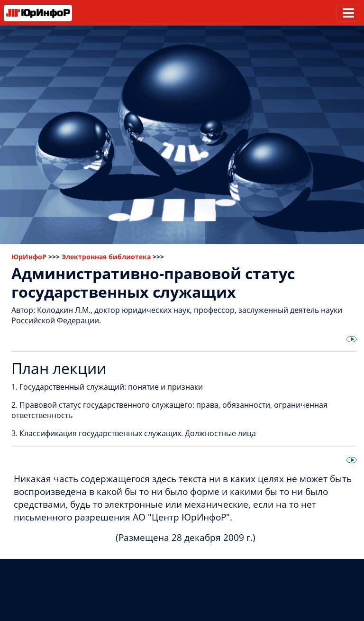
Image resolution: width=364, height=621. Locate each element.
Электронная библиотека (106, 257)
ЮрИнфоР (29, 257)
